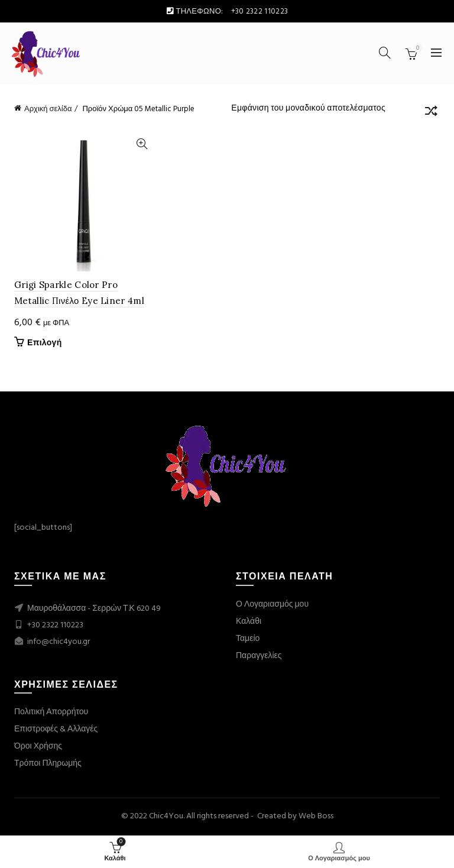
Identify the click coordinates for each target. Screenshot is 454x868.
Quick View (142, 144)
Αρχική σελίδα (48, 109)
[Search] (385, 53)
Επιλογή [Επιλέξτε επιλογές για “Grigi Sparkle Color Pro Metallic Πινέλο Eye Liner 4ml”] (45, 344)
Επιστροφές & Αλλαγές (56, 729)
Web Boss (316, 816)
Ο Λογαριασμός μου (272, 605)
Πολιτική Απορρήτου (51, 712)
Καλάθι (249, 622)
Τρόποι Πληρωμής (48, 764)
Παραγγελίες (259, 656)
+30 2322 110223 (55, 625)
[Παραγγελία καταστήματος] (431, 113)
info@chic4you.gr (58, 642)
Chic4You (166, 816)
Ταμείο (248, 639)
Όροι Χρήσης (38, 746)
